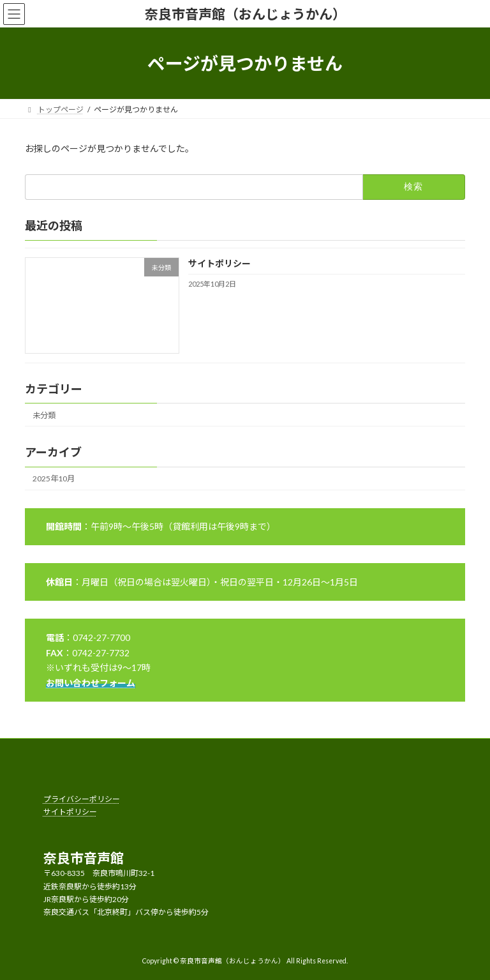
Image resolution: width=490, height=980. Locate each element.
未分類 (44, 415)
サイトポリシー (219, 263)
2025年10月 (54, 479)
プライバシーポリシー (82, 799)
